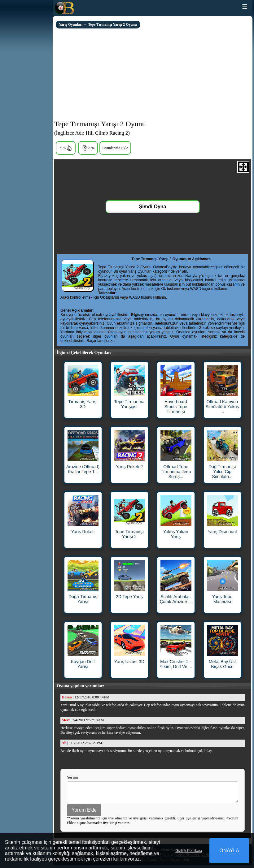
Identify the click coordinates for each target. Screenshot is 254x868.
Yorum (72, 777)
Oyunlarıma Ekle (115, 148)
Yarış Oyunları (71, 24)
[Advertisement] (153, 75)
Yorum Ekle (84, 813)
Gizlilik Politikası (189, 851)
